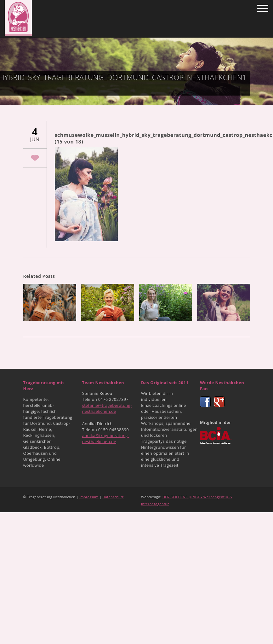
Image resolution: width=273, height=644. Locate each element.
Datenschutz (113, 497)
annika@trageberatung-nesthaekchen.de (106, 439)
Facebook (205, 402)
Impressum (89, 497)
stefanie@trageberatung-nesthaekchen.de (107, 408)
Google (219, 402)
